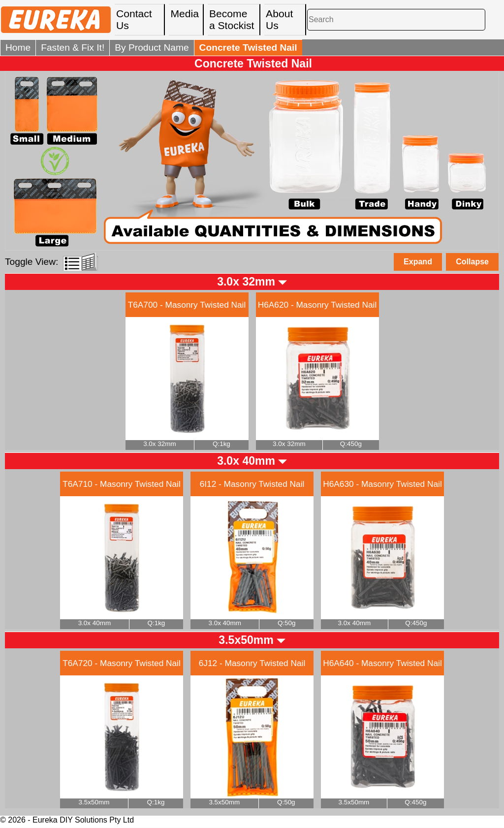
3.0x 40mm (246, 461)
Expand (418, 262)
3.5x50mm (246, 640)
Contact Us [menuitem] (134, 19)
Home (18, 48)
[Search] (396, 19)
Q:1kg (221, 444)
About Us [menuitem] (279, 19)
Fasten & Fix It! (73, 48)
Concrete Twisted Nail (253, 64)
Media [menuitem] (185, 14)
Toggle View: (31, 262)
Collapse (472, 262)
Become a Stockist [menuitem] (232, 19)
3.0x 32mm (246, 282)
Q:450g (351, 444)
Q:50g (287, 623)
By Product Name (152, 48)
